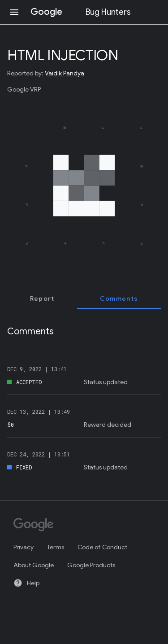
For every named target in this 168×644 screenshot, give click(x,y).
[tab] (42, 298)
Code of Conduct (102, 547)
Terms (56, 547)
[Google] (80, 526)
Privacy (24, 547)
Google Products (91, 565)
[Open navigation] (14, 12)
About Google (34, 565)
